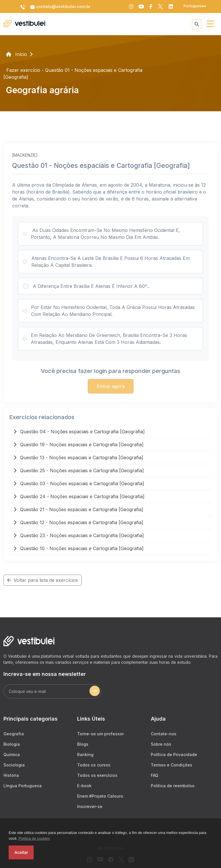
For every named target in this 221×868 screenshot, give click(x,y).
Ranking (85, 754)
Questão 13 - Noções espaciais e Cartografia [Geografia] (78, 458)
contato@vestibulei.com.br (60, 7)
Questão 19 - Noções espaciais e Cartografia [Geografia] (79, 445)
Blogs (83, 744)
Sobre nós (161, 744)
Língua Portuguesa (23, 786)
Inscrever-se (90, 806)
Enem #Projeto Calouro (100, 796)
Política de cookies (34, 838)
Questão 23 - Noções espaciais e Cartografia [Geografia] (79, 535)
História (11, 775)
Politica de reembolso (173, 786)
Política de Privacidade (174, 754)
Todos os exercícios (97, 775)
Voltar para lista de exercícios (43, 580)
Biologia (12, 744)
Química (12, 754)
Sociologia (14, 765)
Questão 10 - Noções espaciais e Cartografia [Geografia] (79, 548)
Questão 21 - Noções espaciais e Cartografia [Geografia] (78, 509)
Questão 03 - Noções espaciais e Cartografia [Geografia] (79, 483)
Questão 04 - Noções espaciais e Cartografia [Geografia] (79, 432)
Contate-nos (164, 734)
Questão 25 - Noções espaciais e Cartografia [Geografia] (79, 470)
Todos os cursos (94, 765)
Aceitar (21, 852)
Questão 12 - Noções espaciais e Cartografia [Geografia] (78, 522)
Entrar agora (111, 386)
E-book (84, 786)
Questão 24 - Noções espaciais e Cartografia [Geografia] (79, 496)
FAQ (155, 775)
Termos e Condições (172, 765)
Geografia (14, 734)
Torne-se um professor (100, 734)
